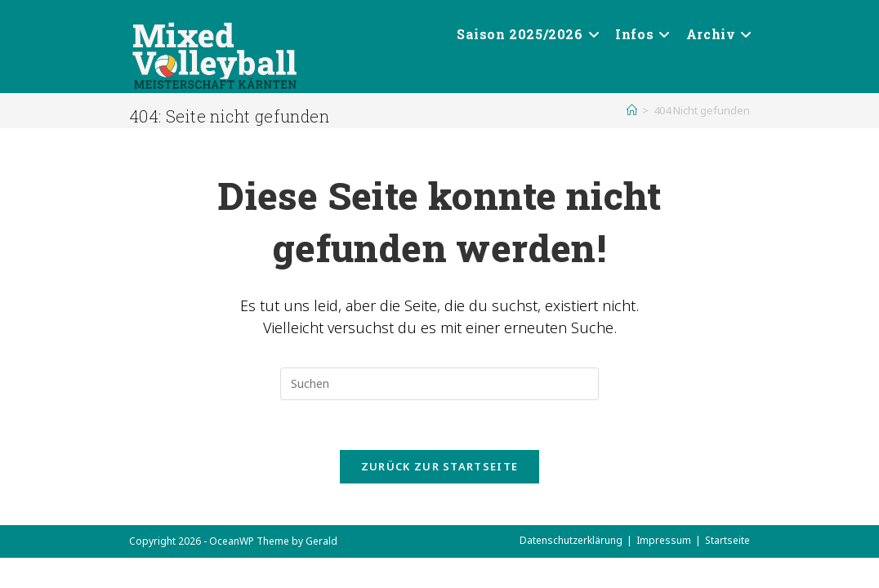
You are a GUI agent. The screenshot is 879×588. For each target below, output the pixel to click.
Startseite (727, 540)
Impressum (664, 540)
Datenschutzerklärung (571, 540)
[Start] (632, 110)
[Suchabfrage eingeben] (439, 384)
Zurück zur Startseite (439, 466)
